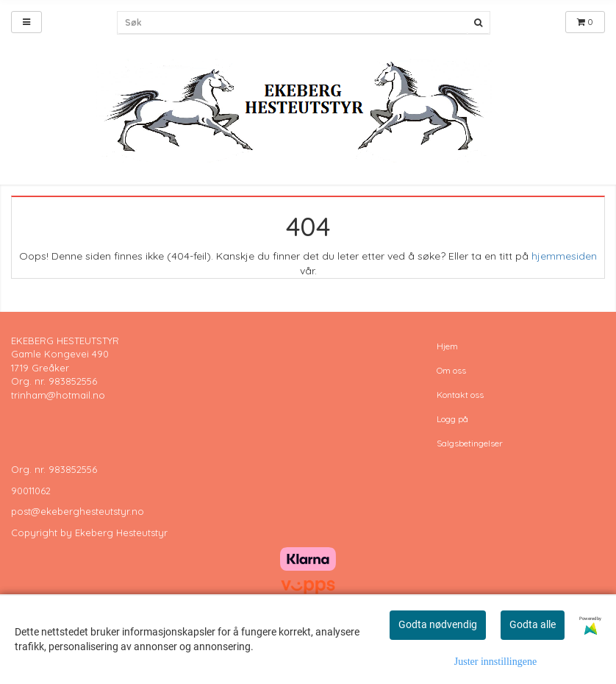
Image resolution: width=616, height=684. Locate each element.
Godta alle (533, 624)
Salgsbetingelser (470, 443)
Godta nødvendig (438, 624)
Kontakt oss (460, 395)
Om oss (451, 370)
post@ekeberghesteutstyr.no (78, 511)
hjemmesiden (564, 256)
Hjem (447, 346)
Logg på (452, 419)
